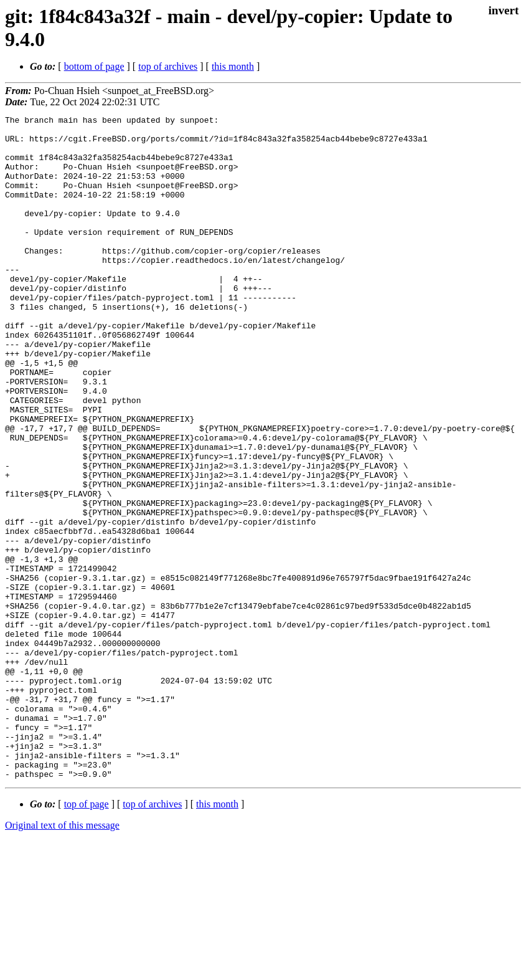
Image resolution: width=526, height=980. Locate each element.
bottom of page (94, 66)
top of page (87, 937)
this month (233, 66)
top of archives (168, 66)
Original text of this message (62, 958)
